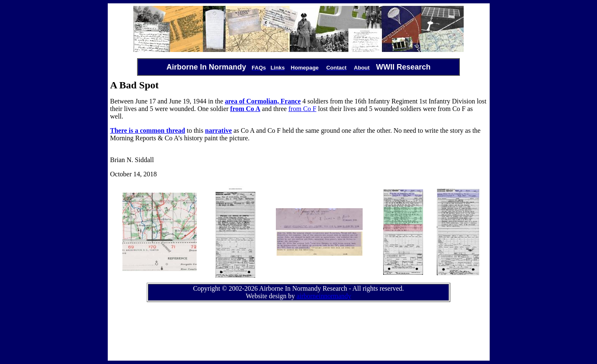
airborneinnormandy (324, 296)
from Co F (302, 109)
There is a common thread (148, 130)
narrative (218, 130)
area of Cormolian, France (263, 101)
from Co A (245, 109)
